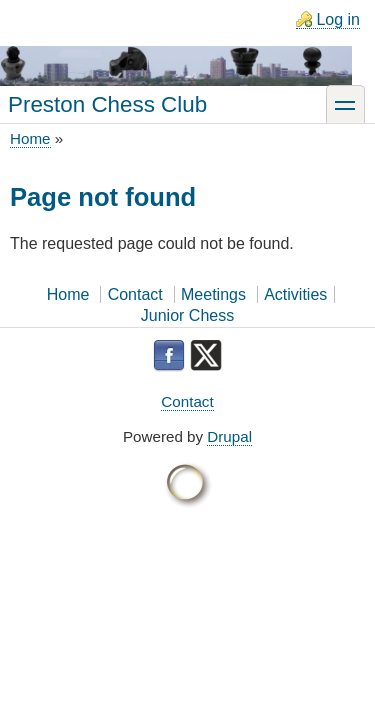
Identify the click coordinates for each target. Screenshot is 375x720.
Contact (135, 294)
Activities (295, 294)
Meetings (213, 294)
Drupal (229, 436)
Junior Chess (187, 315)
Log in (338, 19)
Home (30, 138)
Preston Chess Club (107, 104)
